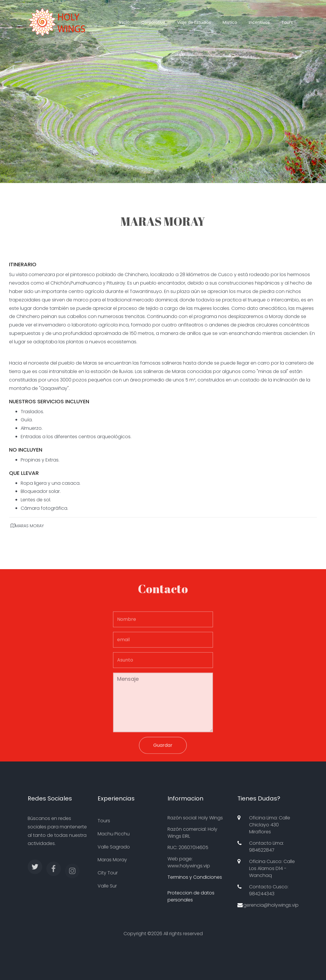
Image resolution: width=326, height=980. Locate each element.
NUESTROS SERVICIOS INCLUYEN (49, 403)
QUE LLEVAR (24, 475)
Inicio (124, 22)
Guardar (163, 747)
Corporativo (153, 22)
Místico (230, 22)
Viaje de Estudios (194, 22)
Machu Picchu (114, 834)
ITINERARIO (23, 266)
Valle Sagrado (114, 847)
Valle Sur (107, 886)
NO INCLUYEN (26, 451)
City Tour (108, 873)
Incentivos (259, 22)
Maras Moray (112, 860)
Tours (287, 22)
